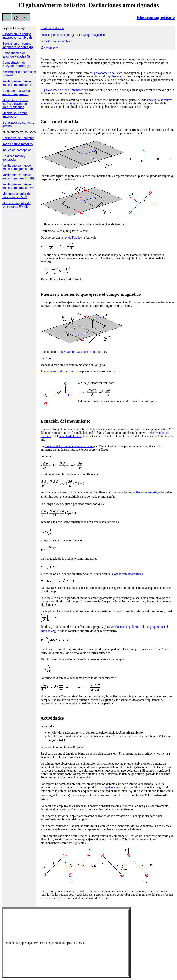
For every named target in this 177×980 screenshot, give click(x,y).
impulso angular (116, 76)
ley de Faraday (73, 237)
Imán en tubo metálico (17, 144)
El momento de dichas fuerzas (59, 371)
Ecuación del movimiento (56, 41)
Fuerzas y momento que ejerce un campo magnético (73, 35)
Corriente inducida (52, 28)
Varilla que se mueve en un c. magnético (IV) (18, 186)
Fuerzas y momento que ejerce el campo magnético (91, 294)
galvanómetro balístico (108, 73)
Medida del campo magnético (15, 115)
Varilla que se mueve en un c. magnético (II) (18, 167)
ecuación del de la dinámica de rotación (69, 446)
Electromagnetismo (156, 17)
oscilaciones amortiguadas (148, 492)
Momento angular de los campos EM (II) (17, 205)
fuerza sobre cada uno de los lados (82, 352)
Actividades (51, 48)
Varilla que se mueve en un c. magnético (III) (18, 177)
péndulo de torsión (70, 436)
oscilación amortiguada (129, 574)
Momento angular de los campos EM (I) (17, 195)
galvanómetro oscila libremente (64, 90)
